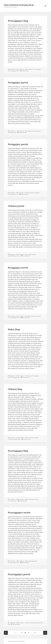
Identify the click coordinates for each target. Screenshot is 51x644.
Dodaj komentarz (25, 71)
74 (22, 632)
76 (29, 632)
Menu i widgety (45, 7)
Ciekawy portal (16, 206)
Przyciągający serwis (19, 513)
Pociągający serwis (18, 268)
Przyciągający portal (19, 574)
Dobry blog (14, 329)
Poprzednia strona (6, 633)
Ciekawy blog (15, 389)
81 (35, 632)
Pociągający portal (18, 82)
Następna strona (45, 633)
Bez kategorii (21, 69)
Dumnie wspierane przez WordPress (16, 641)
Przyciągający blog (18, 21)
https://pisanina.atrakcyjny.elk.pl (19, 5)
